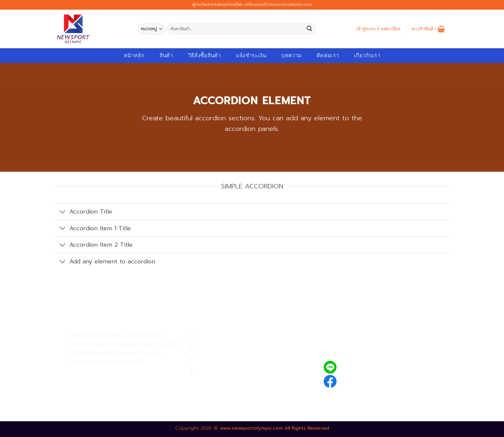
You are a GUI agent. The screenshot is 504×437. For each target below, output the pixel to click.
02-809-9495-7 (107, 372)
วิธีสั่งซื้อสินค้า (204, 55)
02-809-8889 (104, 386)
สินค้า (166, 55)
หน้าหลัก (134, 55)
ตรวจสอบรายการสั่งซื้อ (223, 371)
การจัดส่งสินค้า (214, 359)
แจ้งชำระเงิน (251, 55)
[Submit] (309, 29)
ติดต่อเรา (328, 55)
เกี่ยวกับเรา (367, 55)
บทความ (291, 55)
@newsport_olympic (368, 367)
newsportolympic (364, 380)
